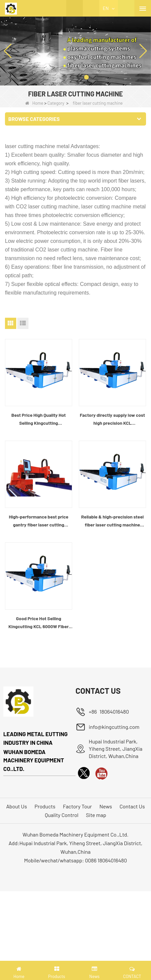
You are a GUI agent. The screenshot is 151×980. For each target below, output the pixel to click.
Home (34, 103)
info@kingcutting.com (114, 727)
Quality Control (62, 815)
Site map (96, 815)
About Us (17, 806)
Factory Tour (77, 806)
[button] (65, 77)
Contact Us (132, 806)
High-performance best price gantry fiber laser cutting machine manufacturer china (39, 521)
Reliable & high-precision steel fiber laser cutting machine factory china (112, 521)
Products (45, 806)
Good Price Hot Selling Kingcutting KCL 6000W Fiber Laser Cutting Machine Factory (39, 623)
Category (56, 103)
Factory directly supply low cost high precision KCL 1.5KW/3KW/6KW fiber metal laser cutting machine (112, 420)
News (106, 806)
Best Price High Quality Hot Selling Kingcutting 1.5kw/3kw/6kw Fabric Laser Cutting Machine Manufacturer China (39, 420)
